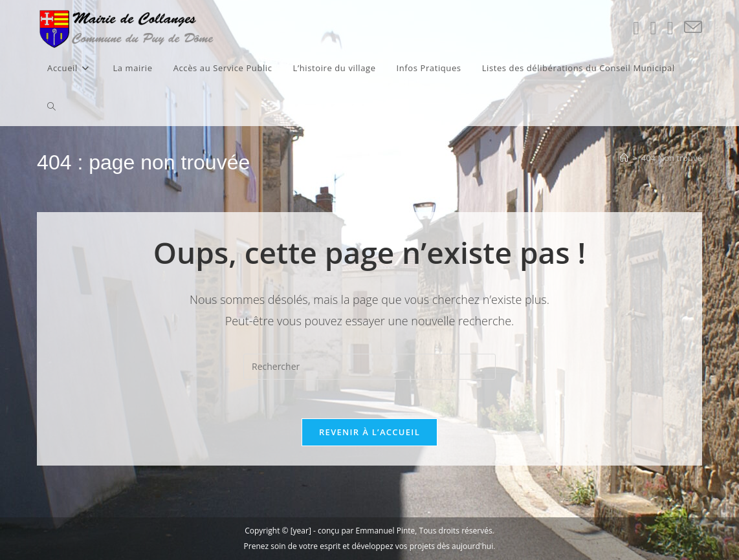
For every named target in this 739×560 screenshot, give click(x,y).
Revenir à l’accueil (369, 432)
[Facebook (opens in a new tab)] (653, 28)
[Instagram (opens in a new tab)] (670, 28)
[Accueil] (624, 158)
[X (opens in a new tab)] (636, 28)
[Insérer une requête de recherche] (369, 367)
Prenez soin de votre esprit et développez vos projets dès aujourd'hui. (370, 546)
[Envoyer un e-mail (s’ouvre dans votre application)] (693, 27)
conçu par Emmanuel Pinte (366, 531)
